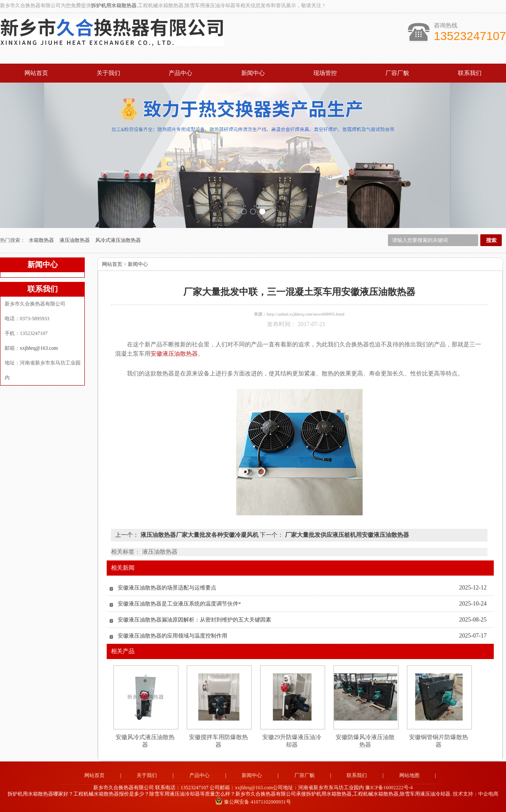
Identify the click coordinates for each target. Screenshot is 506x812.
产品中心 (180, 73)
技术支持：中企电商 (476, 794)
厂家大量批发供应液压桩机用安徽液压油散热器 (346, 535)
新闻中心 (253, 73)
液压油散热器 (75, 240)
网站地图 (409, 775)
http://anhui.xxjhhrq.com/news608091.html (305, 314)
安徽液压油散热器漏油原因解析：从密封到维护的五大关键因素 (194, 620)
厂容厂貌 (397, 73)
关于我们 (108, 73)
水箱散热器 (42, 240)
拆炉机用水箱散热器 (114, 5)
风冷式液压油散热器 (118, 240)
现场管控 (325, 73)
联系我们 (470, 73)
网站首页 (36, 73)
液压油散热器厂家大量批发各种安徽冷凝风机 (199, 535)
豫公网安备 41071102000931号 (253, 802)
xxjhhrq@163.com (39, 348)
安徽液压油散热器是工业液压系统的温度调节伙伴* (179, 604)
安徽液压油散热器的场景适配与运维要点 (167, 588)
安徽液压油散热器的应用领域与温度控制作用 (172, 636)
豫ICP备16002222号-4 (389, 788)
